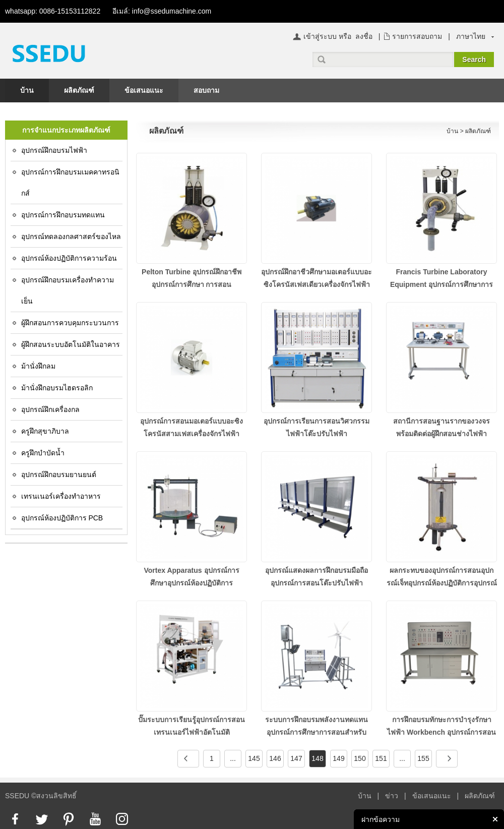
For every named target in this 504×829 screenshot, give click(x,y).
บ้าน (27, 90)
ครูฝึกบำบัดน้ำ (43, 453)
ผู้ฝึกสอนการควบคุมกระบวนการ (70, 323)
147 (296, 758)
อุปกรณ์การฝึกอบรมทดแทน (63, 215)
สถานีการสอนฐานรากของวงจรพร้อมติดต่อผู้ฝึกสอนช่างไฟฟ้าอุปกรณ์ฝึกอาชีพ (442, 434)
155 (423, 758)
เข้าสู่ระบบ (320, 36)
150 (360, 758)
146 (275, 758)
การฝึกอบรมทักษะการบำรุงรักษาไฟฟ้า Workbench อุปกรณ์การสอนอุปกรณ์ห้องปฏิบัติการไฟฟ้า (442, 732)
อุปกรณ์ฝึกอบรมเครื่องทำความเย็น (68, 290)
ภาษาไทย (471, 36)
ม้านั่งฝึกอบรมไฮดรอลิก (57, 388)
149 (338, 758)
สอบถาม (206, 90)
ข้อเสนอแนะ (144, 90)
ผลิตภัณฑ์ (79, 90)
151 (381, 758)
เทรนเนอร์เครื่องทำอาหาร (61, 496)
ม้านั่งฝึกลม (38, 366)
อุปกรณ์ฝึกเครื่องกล (50, 409)
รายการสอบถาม (417, 36)
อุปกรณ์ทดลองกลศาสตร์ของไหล (71, 236)
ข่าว (392, 796)
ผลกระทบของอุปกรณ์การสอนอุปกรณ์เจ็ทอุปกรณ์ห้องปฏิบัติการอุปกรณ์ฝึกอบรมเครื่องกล (442, 583)
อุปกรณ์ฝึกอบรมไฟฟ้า (54, 150)
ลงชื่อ (364, 36)
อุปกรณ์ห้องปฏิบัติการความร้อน (69, 258)
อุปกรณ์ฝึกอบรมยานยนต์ (59, 475)
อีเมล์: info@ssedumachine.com (162, 11)
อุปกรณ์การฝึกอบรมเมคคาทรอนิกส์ (70, 183)
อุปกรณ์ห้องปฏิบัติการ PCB (62, 518)
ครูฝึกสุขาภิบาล (45, 431)
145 (254, 758)
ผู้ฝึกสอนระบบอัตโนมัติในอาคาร (71, 344)
